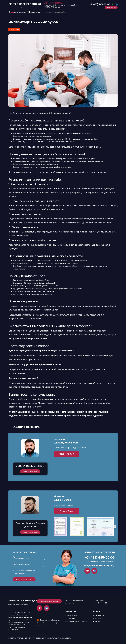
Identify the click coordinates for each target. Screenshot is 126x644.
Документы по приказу (76, 622)
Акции (96, 622)
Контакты (70, 619)
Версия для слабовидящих (50, 620)
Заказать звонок (111, 7)
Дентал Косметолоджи (46, 623)
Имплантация (14, 29)
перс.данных (20, 574)
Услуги (97, 619)
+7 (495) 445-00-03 (100, 4)
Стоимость (99, 616)
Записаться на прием (30, 471)
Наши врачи (71, 616)
